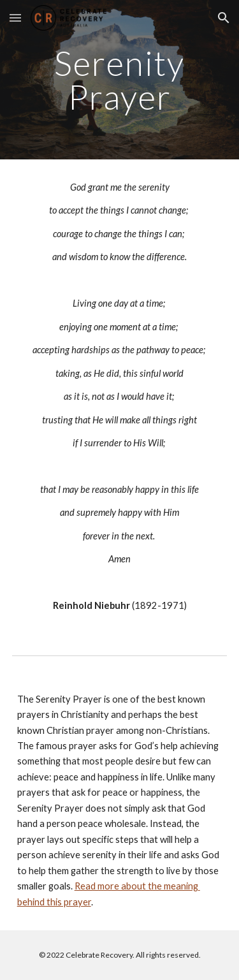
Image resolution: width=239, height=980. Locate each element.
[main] (120, 80)
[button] (15, 18)
